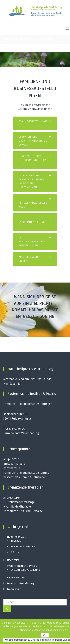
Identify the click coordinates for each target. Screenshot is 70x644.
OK (45, 635)
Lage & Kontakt (16, 578)
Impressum (14, 589)
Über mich (13, 560)
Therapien (17, 541)
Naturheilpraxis (16, 537)
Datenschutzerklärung (21, 583)
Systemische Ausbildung (25, 570)
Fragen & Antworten (23, 547)
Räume (15, 552)
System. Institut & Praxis (22, 566)
